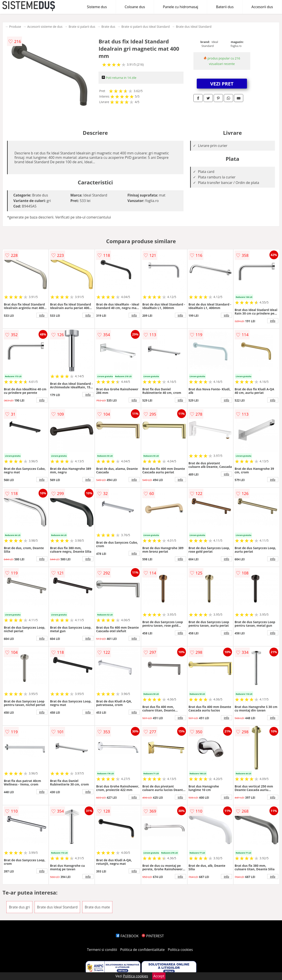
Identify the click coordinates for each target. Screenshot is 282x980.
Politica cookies (180, 950)
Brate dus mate (97, 907)
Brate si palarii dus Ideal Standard (146, 27)
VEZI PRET (222, 83)
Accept (159, 976)
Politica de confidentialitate (143, 950)
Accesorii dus (262, 7)
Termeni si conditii (102, 950)
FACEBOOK (127, 936)
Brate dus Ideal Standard (194, 27)
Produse (15, 27)
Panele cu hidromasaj (180, 7)
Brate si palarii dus (82, 27)
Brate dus (108, 27)
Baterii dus (225, 7)
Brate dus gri (19, 907)
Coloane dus (135, 7)
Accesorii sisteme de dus (45, 27)
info (42, 315)
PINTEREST (153, 936)
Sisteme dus (97, 7)
